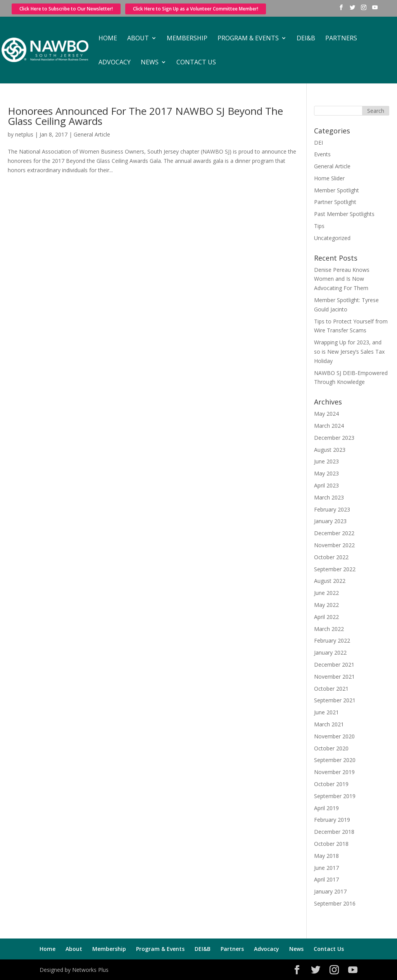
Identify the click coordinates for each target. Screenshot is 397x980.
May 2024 (326, 414)
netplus (24, 134)
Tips (319, 226)
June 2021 (326, 712)
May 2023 (326, 473)
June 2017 (326, 868)
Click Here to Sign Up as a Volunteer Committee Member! (196, 9)
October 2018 (331, 844)
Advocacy (115, 63)
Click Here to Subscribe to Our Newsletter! (66, 9)
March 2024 (329, 426)
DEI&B (306, 39)
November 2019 (334, 772)
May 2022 (326, 605)
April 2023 (326, 485)
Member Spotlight (337, 190)
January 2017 (330, 891)
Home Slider (329, 178)
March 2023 (329, 497)
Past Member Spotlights (344, 214)
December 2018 (334, 832)
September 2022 (335, 569)
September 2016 (335, 903)
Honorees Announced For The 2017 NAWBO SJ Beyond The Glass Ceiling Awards (145, 116)
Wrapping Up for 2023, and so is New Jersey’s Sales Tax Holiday (349, 352)
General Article (92, 134)
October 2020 (331, 748)
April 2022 (326, 617)
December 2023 (334, 438)
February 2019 (332, 820)
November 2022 (334, 545)
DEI (318, 143)
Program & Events (248, 39)
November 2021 (334, 677)
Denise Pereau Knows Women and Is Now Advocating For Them (342, 279)
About (138, 39)
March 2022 (329, 629)
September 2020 (335, 760)
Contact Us (196, 63)
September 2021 (335, 700)
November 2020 (334, 736)
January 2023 (330, 521)
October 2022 (331, 557)
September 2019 (335, 796)
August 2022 (330, 581)
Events (322, 154)
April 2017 (326, 879)
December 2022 (334, 533)
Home (108, 39)
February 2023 (332, 509)
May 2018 (326, 856)
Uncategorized (332, 238)
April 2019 (326, 808)
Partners (341, 39)
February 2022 (332, 640)
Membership (187, 39)
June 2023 (326, 461)
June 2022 (326, 593)
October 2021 (331, 689)
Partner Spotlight (335, 202)
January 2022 (330, 652)
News (150, 63)
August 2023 (330, 450)
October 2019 (331, 784)
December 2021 (334, 665)
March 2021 (329, 724)
